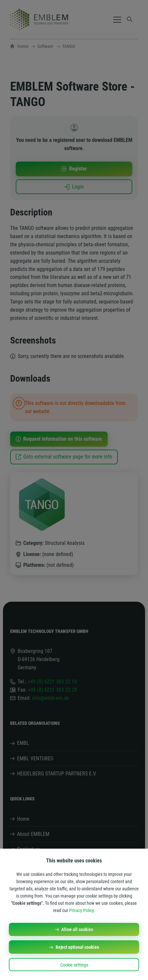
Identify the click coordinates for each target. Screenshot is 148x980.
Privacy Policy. (82, 910)
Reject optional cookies (77, 947)
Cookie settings (74, 965)
